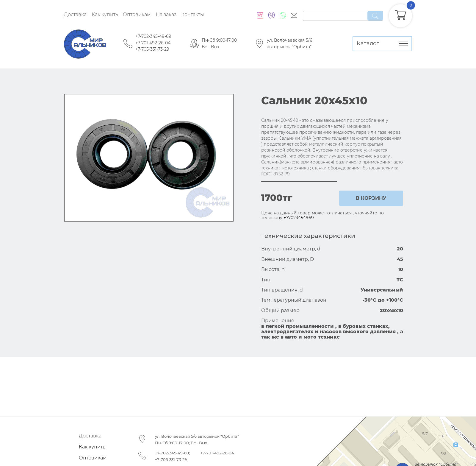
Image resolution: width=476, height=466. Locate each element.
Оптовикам (137, 14)
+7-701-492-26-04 (153, 43)
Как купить (105, 14)
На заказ (166, 14)
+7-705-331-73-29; (171, 459)
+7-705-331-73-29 (152, 49)
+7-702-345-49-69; (172, 453)
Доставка (75, 14)
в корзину (371, 198)
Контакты (192, 14)
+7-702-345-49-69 (153, 36)
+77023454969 (299, 218)
